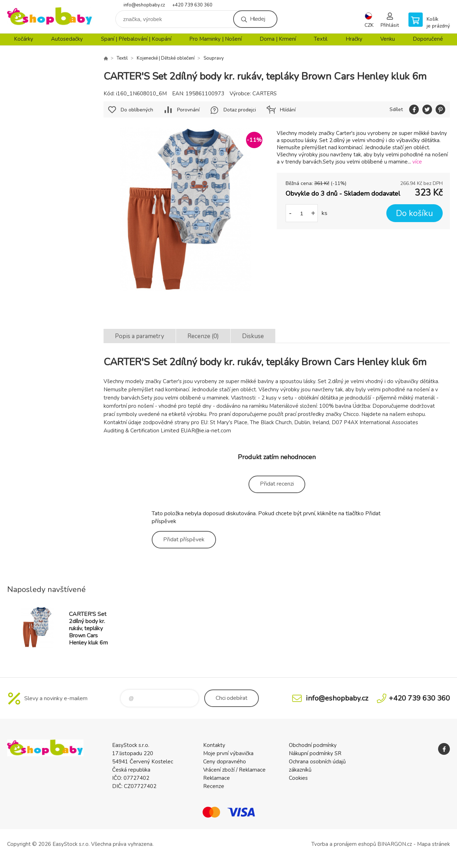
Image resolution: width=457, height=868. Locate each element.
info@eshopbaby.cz (144, 5)
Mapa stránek (433, 844)
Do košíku (415, 213)
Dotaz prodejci (240, 110)
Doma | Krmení (278, 39)
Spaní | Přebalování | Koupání (136, 39)
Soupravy (214, 58)
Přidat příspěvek (184, 540)
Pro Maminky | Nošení (215, 39)
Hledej (257, 19)
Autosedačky (67, 39)
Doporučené (428, 39)
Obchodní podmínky (313, 745)
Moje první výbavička (228, 753)
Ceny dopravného (225, 762)
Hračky (354, 39)
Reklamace (217, 778)
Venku (388, 39)
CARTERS (265, 94)
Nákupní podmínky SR (315, 753)
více (417, 162)
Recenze (214, 786)
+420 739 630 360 (192, 5)
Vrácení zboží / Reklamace (234, 770)
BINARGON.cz (395, 844)
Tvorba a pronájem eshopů (344, 844)
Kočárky (24, 39)
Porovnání (188, 110)
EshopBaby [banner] (50, 17)
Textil (321, 39)
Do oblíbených (137, 110)
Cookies (298, 778)
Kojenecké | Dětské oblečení (166, 58)
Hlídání (288, 110)
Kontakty (214, 745)
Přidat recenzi (277, 484)
